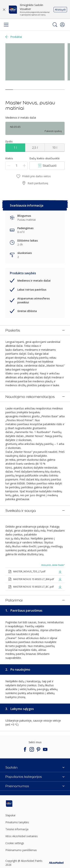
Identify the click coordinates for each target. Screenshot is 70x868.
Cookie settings (15, 824)
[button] (62, 25)
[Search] (55, 25)
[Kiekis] (17, 166)
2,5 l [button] (35, 148)
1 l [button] (15, 148)
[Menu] (6, 25)
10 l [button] (55, 148)
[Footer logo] (15, 785)
